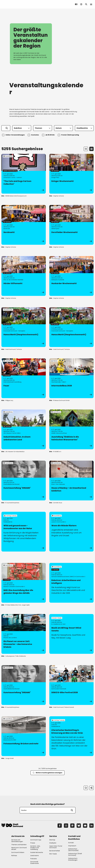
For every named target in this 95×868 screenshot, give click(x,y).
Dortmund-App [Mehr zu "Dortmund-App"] (36, 840)
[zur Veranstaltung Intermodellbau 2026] (71, 378)
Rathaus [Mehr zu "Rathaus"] (14, 856)
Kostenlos (34, 135)
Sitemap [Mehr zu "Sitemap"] (52, 840)
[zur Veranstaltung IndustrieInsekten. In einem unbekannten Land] (24, 429)
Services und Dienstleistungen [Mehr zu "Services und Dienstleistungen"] (17, 841)
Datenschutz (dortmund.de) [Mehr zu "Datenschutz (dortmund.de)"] (73, 850)
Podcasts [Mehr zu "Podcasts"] (34, 859)
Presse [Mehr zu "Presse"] (33, 843)
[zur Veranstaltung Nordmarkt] (24, 225)
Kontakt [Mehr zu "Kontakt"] (71, 843)
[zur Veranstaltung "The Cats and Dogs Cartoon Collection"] (24, 174)
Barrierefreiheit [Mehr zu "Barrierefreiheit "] (55, 851)
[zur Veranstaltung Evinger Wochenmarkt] (71, 174)
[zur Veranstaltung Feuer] (24, 378)
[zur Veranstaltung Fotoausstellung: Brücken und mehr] (24, 736)
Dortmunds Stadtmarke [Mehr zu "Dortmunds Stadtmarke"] (35, 862)
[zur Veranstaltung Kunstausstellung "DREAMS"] (24, 481)
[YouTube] (85, 826)
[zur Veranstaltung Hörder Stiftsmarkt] (24, 276)
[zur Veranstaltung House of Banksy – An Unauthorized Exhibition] (71, 481)
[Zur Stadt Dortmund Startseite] (12, 4)
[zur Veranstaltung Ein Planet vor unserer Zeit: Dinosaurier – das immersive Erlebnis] (24, 634)
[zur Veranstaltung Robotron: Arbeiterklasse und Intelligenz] (71, 583)
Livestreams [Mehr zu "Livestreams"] (35, 856)
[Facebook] (60, 826)
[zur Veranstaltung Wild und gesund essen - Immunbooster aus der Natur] (24, 532)
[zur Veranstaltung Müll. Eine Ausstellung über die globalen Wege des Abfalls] (24, 583)
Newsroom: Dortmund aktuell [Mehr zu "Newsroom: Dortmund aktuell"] (19, 848)
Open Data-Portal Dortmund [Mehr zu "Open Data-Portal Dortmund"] (56, 847)
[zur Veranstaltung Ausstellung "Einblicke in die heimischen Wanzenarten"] (71, 429)
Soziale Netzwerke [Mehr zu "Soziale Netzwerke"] (37, 852)
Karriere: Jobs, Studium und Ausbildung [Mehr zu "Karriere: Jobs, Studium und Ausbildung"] (35, 848)
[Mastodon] (72, 826)
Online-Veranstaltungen (14, 135)
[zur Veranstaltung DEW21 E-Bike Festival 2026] (71, 685)
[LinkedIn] (91, 826)
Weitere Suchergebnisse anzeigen (47, 773)
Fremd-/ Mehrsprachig (69, 135)
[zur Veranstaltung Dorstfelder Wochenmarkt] (71, 225)
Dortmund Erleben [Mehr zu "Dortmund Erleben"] (18, 852)
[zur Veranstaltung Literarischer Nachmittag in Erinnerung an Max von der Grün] (71, 736)
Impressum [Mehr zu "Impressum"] (72, 846)
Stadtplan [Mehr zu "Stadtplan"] (53, 843)
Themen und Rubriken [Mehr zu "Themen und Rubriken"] (19, 845)
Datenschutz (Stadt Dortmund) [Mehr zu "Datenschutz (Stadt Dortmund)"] (75, 854)
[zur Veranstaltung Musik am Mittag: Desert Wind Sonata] (71, 634)
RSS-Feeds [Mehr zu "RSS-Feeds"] (53, 854)
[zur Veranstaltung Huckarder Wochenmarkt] (71, 276)
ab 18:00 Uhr (49, 135)
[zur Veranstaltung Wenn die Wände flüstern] (71, 532)
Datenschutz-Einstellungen (73, 859)
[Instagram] (66, 826)
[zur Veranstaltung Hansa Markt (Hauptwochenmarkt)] (24, 327)
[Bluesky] (79, 826)
